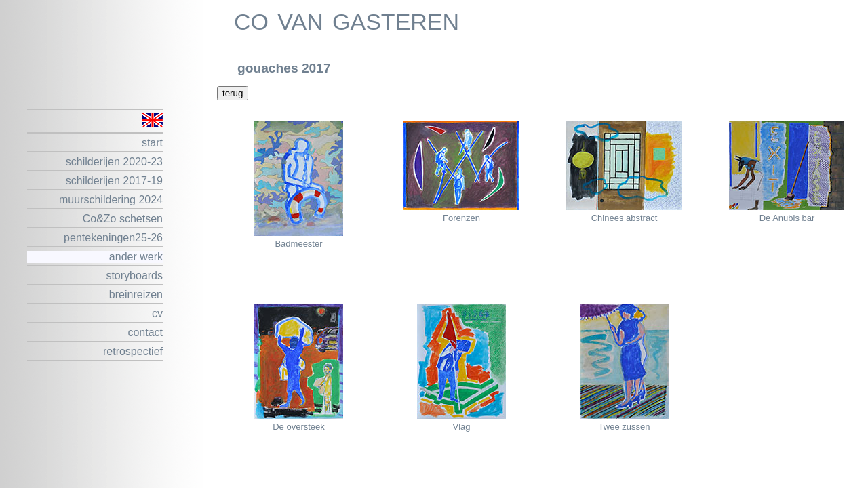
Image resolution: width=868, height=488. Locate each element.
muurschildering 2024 (111, 200)
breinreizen (136, 294)
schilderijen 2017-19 (114, 181)
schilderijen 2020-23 (114, 162)
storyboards (134, 276)
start (152, 143)
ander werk (136, 257)
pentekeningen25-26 (113, 238)
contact (145, 332)
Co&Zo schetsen (123, 219)
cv (157, 313)
